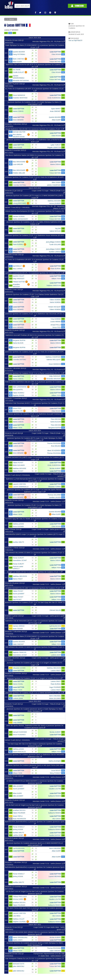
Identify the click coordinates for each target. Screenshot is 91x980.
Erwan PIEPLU (18, 816)
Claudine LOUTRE (55, 789)
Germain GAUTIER (19, 132)
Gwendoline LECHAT (20, 560)
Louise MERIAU (56, 321)
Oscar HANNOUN (19, 95)
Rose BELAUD (56, 446)
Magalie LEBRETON (54, 147)
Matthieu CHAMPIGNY (53, 357)
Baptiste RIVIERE (19, 395)
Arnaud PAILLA (56, 325)
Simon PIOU (57, 327)
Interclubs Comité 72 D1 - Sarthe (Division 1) (49, 501)
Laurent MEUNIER (55, 876)
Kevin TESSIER (18, 629)
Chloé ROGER (56, 54)
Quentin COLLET (19, 276)
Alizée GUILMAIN (19, 465)
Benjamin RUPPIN (19, 340)
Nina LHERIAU (18, 269)
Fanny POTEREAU (19, 54)
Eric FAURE (17, 70)
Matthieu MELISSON (20, 576)
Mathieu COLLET (19, 919)
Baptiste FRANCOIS (20, 652)
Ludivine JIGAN (18, 446)
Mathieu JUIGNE (18, 524)
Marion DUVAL (18, 684)
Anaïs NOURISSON (19, 819)
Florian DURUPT (18, 558)
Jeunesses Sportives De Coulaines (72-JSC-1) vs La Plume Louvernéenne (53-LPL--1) (35, 373)
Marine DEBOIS (18, 111)
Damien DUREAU (19, 216)
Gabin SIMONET (18, 644)
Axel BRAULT (17, 266)
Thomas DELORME (54, 495)
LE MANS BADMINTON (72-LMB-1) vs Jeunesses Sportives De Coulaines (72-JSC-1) (35, 588)
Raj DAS (58, 228)
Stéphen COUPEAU (19, 921)
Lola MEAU (17, 916)
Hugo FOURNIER (55, 687)
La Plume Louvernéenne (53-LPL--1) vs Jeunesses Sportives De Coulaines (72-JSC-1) (35, 273)
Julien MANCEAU (19, 966)
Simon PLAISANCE (19, 735)
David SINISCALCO (19, 752)
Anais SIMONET (55, 111)
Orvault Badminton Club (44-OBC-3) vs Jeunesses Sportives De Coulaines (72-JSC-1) (35, 129)
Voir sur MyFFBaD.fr (75, 40)
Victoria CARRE (18, 321)
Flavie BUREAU (18, 244)
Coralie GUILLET (18, 72)
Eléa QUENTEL (18, 390)
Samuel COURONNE (20, 732)
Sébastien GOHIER (19, 668)
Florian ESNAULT (19, 827)
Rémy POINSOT (55, 773)
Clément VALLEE (55, 610)
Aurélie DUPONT (55, 835)
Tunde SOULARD (55, 244)
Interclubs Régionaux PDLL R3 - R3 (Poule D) (49, 41)
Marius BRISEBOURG (20, 937)
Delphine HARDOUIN (54, 285)
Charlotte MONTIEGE (20, 98)
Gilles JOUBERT (18, 786)
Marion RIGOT (18, 579)
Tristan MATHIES (55, 62)
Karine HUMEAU (55, 302)
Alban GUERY (17, 62)
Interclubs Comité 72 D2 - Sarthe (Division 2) (49, 777)
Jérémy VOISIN (18, 829)
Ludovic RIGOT (56, 671)
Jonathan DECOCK (19, 810)
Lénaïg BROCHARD (19, 203)
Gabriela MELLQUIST (54, 360)
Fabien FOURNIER (19, 813)
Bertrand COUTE (19, 964)
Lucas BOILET (56, 770)
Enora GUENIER (18, 526)
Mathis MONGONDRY (20, 219)
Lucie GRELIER (18, 164)
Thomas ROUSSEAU (54, 443)
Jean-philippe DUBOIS (53, 242)
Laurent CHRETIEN (19, 484)
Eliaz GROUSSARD (19, 162)
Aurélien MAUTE (18, 542)
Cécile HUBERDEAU (54, 98)
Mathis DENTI (18, 940)
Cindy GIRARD (18, 722)
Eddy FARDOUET (19, 279)
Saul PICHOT (17, 599)
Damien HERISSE (19, 626)
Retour (11, 19)
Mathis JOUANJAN (55, 761)
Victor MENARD (18, 120)
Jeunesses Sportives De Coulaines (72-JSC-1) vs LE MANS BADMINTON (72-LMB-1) (35, 693)
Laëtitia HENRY (18, 835)
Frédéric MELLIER (19, 173)
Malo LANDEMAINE (20, 387)
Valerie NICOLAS (55, 231)
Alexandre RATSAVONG (21, 80)
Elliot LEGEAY (56, 182)
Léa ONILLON (18, 411)
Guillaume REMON (55, 796)
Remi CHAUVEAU (55, 696)
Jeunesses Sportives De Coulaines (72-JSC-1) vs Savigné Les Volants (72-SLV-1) (35, 678)
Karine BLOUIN (18, 343)
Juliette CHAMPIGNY (54, 185)
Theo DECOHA (56, 419)
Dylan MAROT (56, 109)
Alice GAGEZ (17, 231)
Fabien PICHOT (18, 463)
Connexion (77, 6)
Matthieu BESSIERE (54, 201)
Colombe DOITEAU (19, 185)
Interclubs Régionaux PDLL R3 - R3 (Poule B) (49, 256)
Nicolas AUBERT (55, 468)
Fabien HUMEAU (55, 300)
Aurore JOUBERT (55, 203)
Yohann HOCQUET (54, 307)
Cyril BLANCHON (55, 626)
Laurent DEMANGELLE (21, 487)
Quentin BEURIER (19, 52)
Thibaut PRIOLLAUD (20, 896)
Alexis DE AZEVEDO (54, 450)
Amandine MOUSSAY (54, 379)
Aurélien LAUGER (55, 497)
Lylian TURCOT (56, 145)
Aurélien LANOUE (55, 252)
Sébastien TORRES (54, 487)
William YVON (18, 252)
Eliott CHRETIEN (18, 59)
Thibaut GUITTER (19, 282)
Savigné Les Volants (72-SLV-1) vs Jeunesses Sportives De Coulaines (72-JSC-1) (35, 572)
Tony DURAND (56, 319)
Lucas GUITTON (55, 52)
